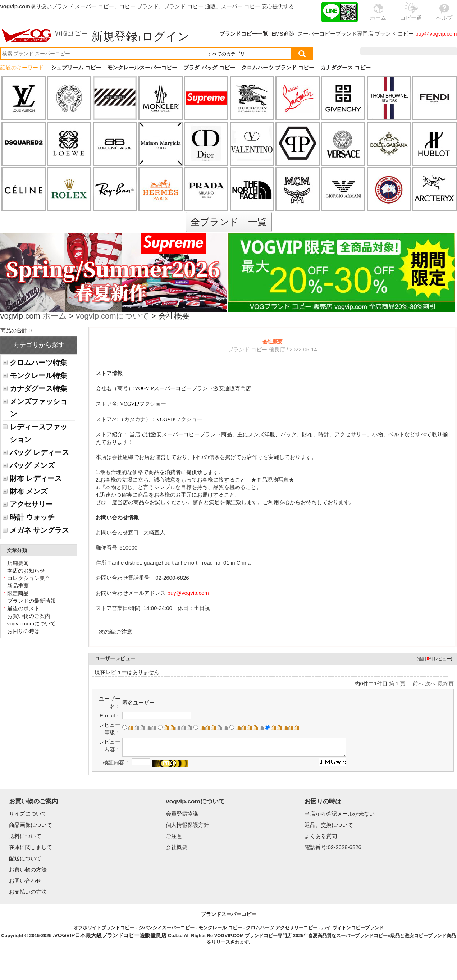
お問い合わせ (25, 881)
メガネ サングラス (39, 530)
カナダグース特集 (38, 388)
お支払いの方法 (28, 892)
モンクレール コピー (220, 928)
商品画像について (31, 825)
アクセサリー (31, 504)
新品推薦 (18, 586)
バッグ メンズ (32, 465)
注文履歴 (379, 51)
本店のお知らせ (26, 571)
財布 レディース (36, 478)
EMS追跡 (283, 34)
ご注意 (124, 632)
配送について (25, 858)
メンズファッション (38, 408)
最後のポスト (23, 608)
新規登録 (114, 36)
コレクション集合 (29, 578)
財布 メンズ (29, 491)
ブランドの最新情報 (31, 601)
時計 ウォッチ (32, 517)
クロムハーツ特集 (38, 363)
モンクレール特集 (38, 375)
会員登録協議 (182, 814)
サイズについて (28, 814)
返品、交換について (329, 825)
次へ (430, 683)
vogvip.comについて (112, 317)
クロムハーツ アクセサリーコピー (282, 928)
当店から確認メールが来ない (340, 814)
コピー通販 (411, 16)
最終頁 (446, 683)
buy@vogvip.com (436, 34)
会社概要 (177, 847)
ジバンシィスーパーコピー (166, 928)
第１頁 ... (400, 683)
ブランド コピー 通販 (190, 6)
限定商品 (18, 593)
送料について (25, 836)
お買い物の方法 (28, 869)
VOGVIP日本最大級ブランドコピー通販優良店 (111, 935)
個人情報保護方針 (187, 825)
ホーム (55, 317)
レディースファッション (38, 433)
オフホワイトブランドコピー (104, 928)
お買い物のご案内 (29, 616)
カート (441, 51)
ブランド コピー (394, 34)
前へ (418, 683)
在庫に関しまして (31, 847)
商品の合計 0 (16, 330)
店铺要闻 (18, 563)
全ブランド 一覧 (229, 222)
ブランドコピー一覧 (244, 34)
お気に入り (411, 51)
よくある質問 (321, 836)
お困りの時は (23, 631)
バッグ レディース (39, 452)
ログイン (165, 36)
